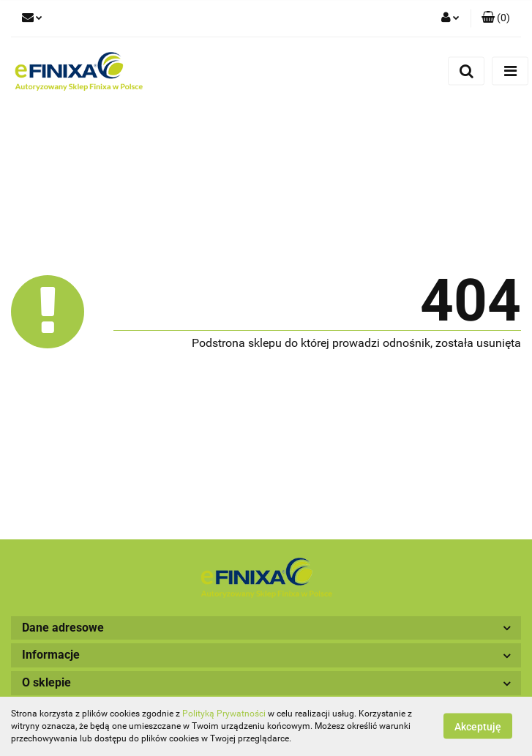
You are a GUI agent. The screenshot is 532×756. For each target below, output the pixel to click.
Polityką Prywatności (224, 714)
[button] (496, 18)
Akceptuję (478, 727)
